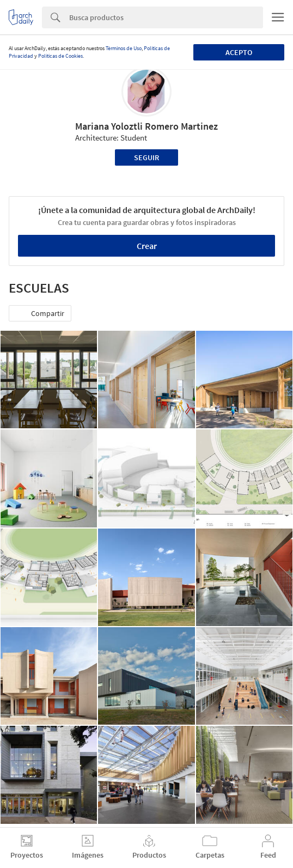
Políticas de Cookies (60, 56)
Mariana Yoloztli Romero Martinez (146, 126)
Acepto (239, 52)
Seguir (146, 157)
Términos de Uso (124, 48)
